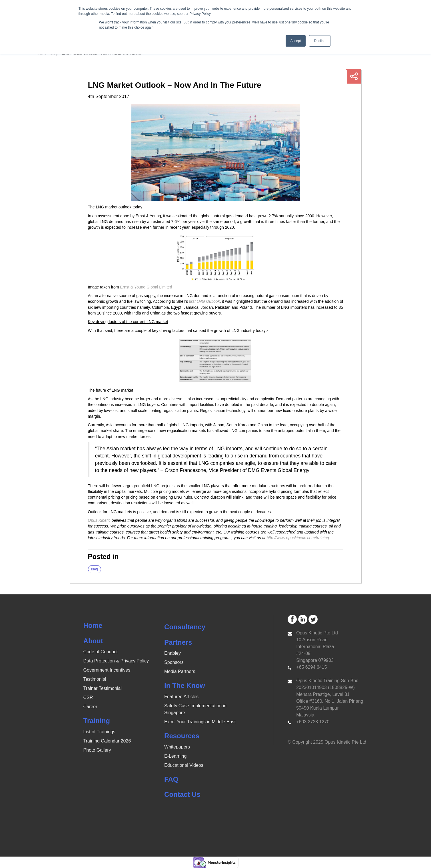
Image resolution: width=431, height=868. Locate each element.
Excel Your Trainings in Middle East (200, 722)
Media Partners (180, 671)
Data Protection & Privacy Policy (116, 661)
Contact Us (182, 794)
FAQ (171, 779)
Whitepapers (177, 747)
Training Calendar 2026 (107, 741)
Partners (178, 642)
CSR (88, 697)
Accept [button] (296, 41)
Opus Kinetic (99, 520)
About (93, 641)
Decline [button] (320, 41)
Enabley (173, 653)
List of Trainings (99, 732)
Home (93, 625)
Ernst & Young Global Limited (146, 287)
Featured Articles (181, 697)
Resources (182, 736)
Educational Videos (184, 765)
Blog (95, 569)
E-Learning (175, 756)
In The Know (185, 685)
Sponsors (174, 662)
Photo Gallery (97, 750)
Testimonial (95, 679)
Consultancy (185, 627)
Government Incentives (107, 670)
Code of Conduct (101, 652)
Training (97, 721)
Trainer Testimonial (103, 688)
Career (90, 707)
